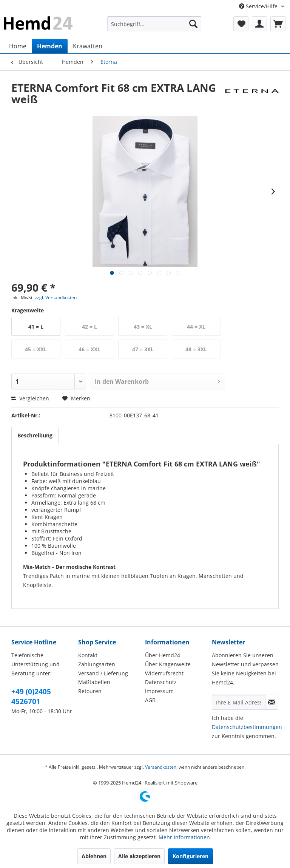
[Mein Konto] (259, 24)
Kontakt (88, 655)
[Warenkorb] (278, 24)
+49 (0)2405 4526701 (31, 697)
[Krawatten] (88, 46)
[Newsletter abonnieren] (272, 702)
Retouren (90, 691)
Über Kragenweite (168, 664)
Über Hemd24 (163, 655)
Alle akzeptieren (139, 856)
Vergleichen (30, 398)
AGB (150, 700)
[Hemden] (50, 46)
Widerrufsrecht (164, 673)
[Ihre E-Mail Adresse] (239, 702)
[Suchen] (193, 24)
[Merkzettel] (241, 24)
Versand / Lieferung (103, 673)
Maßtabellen (94, 682)
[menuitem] (154, 24)
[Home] (18, 46)
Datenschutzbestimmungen (247, 727)
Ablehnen (94, 856)
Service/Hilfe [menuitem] (259, 6)
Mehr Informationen (184, 837)
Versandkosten (161, 767)
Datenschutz (161, 682)
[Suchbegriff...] (154, 24)
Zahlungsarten (97, 664)
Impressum (159, 691)
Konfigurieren (191, 856)
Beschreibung (35, 435)
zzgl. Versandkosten (56, 297)
